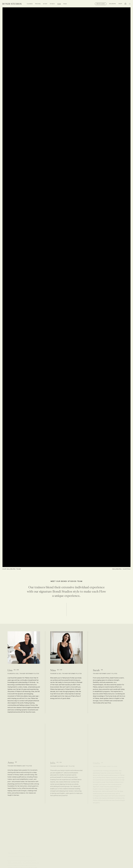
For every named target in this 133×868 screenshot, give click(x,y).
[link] (12, 4)
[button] (101, 4)
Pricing (38, 4)
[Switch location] (113, 4)
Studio (52, 4)
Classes (30, 4)
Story (45, 4)
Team (59, 4)
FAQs (65, 4)
